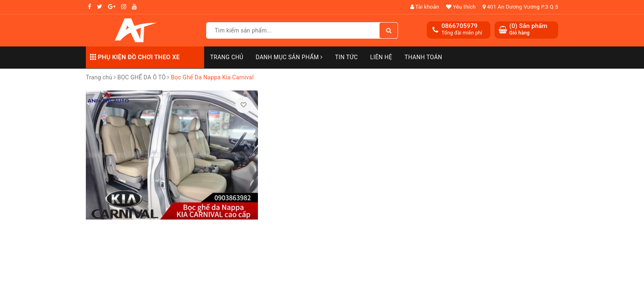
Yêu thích (461, 7)
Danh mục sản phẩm (289, 57)
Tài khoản (425, 7)
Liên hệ (381, 57)
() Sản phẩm (528, 29)
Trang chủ (227, 57)
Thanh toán (423, 57)
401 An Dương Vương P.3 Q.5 (520, 7)
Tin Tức (347, 57)
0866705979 (460, 26)
